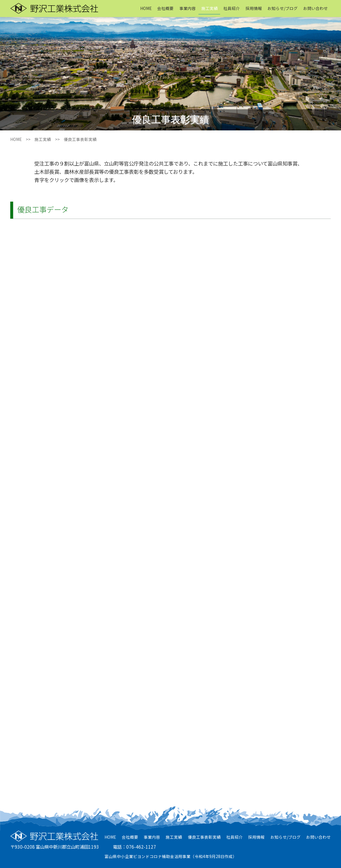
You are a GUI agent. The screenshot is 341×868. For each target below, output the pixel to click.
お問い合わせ (316, 8)
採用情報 (254, 8)
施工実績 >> (49, 139)
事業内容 (188, 8)
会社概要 (165, 8)
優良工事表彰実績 (204, 837)
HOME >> (22, 139)
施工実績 (210, 8)
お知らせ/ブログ (283, 8)
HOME (146, 8)
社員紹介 (232, 8)
